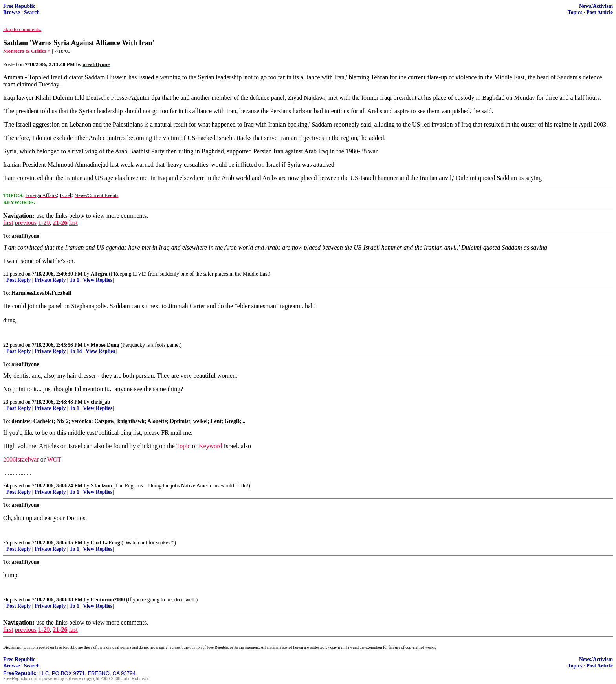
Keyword (211, 446)
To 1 (74, 280)
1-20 (44, 223)
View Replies (98, 280)
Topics (575, 12)
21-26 (60, 223)
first (8, 223)
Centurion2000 (108, 600)
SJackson (101, 486)
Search (32, 12)
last (73, 223)
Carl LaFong (105, 543)
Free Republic (19, 6)
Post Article (599, 12)
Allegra (99, 274)
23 (6, 402)
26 (6, 600)
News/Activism (596, 6)
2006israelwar (21, 459)
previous (26, 223)
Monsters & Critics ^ (27, 51)
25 (6, 543)
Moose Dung (105, 345)
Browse (12, 12)
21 (6, 274)
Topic (183, 446)
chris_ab (101, 402)
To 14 (76, 351)
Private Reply (50, 280)
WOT (54, 459)
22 (6, 345)
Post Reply (18, 280)
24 (6, 486)
